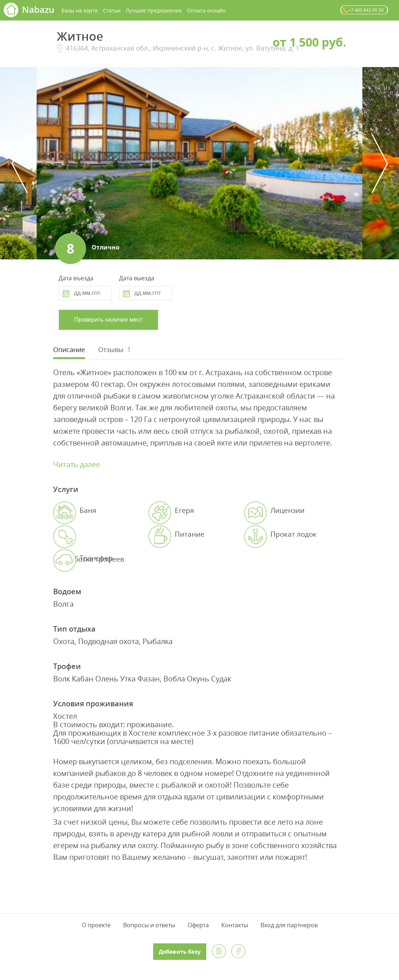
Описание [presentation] (69, 350)
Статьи (112, 10)
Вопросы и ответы (149, 925)
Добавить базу (180, 952)
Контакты (235, 925)
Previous (19, 164)
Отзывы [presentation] (111, 350)
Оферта (198, 925)
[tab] (69, 350)
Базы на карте (80, 10)
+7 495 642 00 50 (366, 10)
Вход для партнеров (289, 925)
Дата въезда (76, 278)
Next (380, 164)
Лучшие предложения (154, 10)
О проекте (96, 925)
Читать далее (77, 464)
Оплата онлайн (206, 10)
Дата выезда (137, 278)
